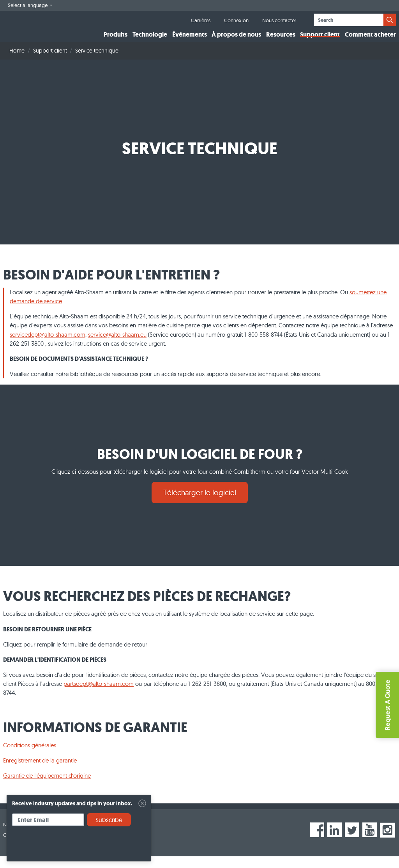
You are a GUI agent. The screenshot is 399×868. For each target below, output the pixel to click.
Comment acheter (370, 40)
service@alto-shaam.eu (117, 346)
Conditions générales (30, 757)
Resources (281, 40)
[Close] (142, 803)
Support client (320, 40)
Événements (190, 40)
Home (17, 62)
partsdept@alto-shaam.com (99, 695)
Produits (116, 40)
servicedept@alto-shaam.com (48, 346)
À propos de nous (236, 40)
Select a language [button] (28, 5)
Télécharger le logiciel (200, 504)
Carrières (201, 20)
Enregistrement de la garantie (40, 772)
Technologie (150, 40)
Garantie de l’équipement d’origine (47, 787)
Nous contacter (279, 20)
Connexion (236, 20)
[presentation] (71, 847)
